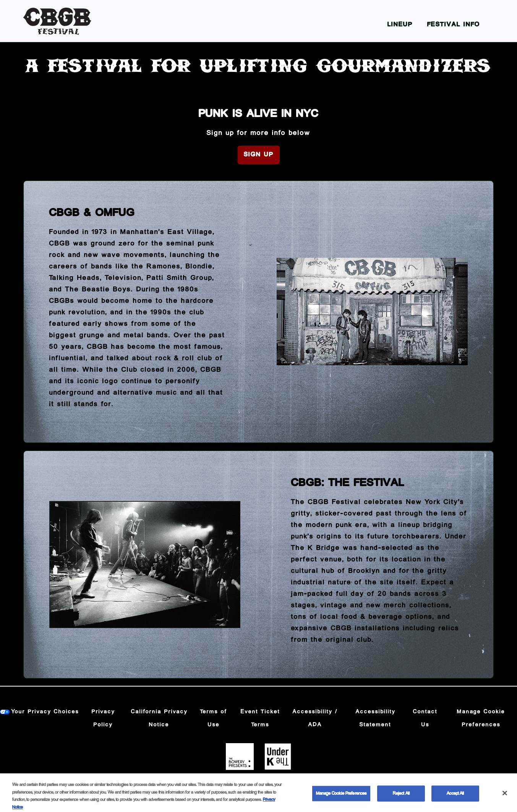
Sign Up (259, 155)
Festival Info (454, 25)
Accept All (455, 799)
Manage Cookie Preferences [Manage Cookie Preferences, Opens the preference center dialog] (341, 799)
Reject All (401, 799)
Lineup (400, 25)
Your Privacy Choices (45, 712)
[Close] (505, 799)
